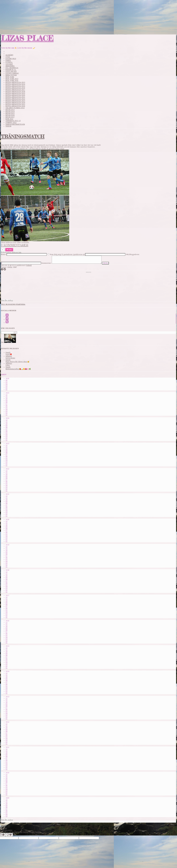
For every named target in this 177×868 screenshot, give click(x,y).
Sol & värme (10, 358)
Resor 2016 (10, 115)
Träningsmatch (23, 136)
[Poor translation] (9, 835)
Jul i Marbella (12, 68)
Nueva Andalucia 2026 (15, 106)
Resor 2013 (10, 110)
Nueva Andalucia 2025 (15, 104)
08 (6, 402)
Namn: (4, 254)
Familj (8, 60)
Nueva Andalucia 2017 (15, 90)
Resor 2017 (10, 117)
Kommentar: (46, 263)
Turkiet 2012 (11, 122)
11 (6, 397)
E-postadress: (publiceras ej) (73, 254)
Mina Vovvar (11, 75)
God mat (9, 64)
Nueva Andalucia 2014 (15, 84)
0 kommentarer (15, 245)
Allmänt (9, 55)
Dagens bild (11, 59)
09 (6, 400)
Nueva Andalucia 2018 (15, 91)
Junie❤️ (9, 354)
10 (6, 398)
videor (8, 126)
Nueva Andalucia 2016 (15, 88)
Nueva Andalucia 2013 (15, 82)
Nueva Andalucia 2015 (15, 86)
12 (6, 395)
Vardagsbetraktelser (15, 124)
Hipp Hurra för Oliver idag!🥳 (17, 362)
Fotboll (9, 62)
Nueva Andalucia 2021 (15, 97)
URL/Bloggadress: (133, 254)
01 (6, 389)
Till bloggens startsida (13, 304)
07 (6, 404)
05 (6, 382)
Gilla (10, 250)
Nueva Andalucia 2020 (15, 95)
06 (6, 380)
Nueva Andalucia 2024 (15, 102)
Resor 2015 (10, 113)
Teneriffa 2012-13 (13, 121)
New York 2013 (12, 79)
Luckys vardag (12, 73)
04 (6, 384)
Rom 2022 (9, 119)
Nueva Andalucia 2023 (15, 101)
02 (6, 388)
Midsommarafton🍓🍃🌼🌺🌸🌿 (18, 369)
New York (10, 77)
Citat (8, 57)
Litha (8, 365)
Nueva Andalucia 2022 (15, 99)
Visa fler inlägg (7, 300)
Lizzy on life (11, 71)
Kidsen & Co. (11, 70)
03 (6, 386)
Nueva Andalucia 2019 (15, 93)
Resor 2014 (10, 112)
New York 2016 (12, 81)
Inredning (10, 66)
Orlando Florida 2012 (15, 108)
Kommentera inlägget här (11, 252)
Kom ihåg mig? (56, 254)
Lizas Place (27, 38)
